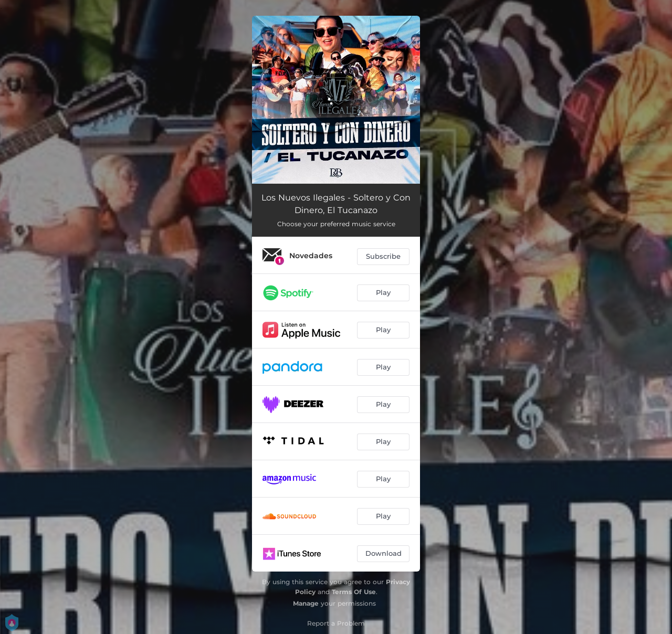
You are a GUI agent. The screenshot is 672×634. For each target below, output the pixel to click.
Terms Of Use (354, 592)
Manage (306, 603)
